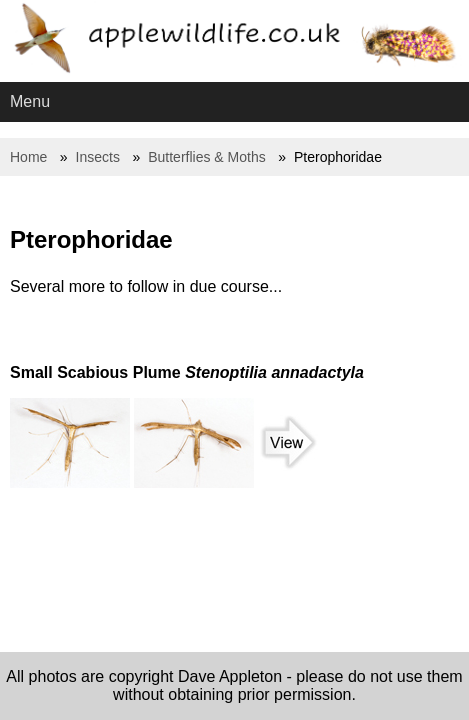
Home (28, 157)
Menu (30, 101)
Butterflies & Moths (207, 157)
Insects (98, 157)
